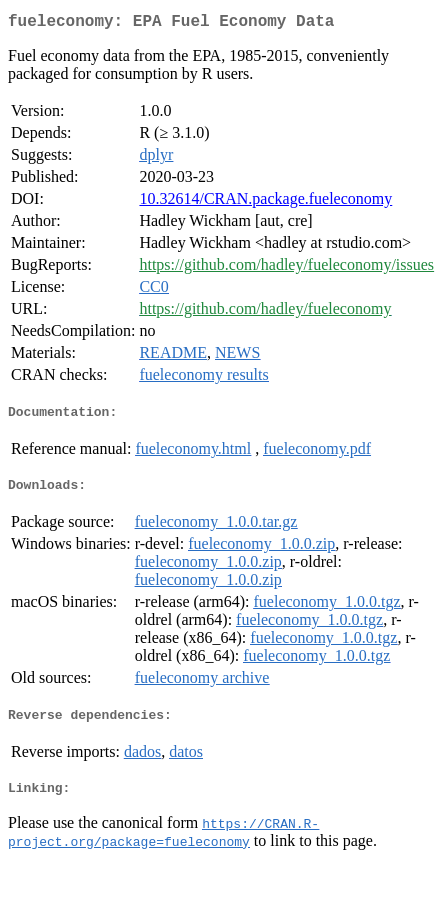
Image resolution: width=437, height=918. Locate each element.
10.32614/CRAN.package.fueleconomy (265, 202)
